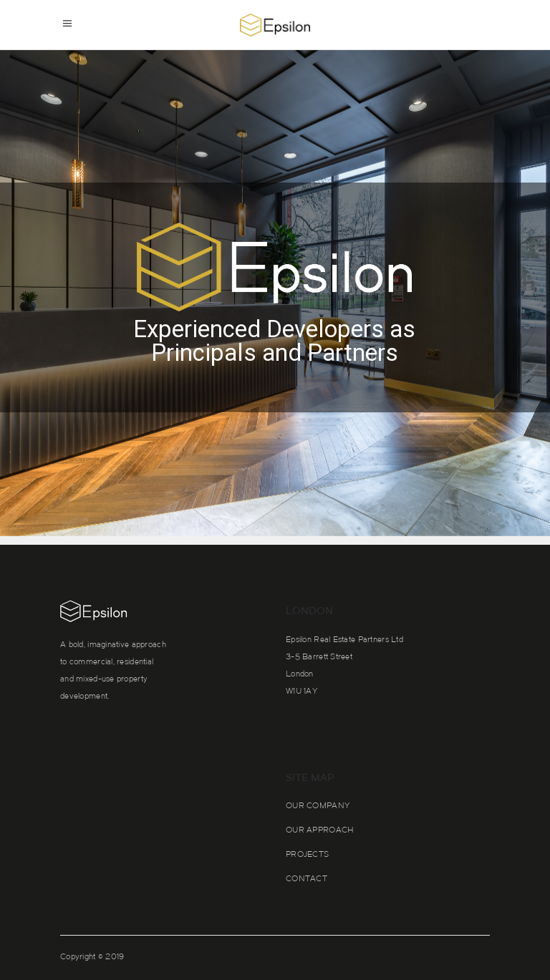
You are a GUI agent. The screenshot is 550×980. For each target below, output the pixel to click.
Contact (307, 879)
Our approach (320, 831)
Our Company (318, 806)
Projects (307, 855)
